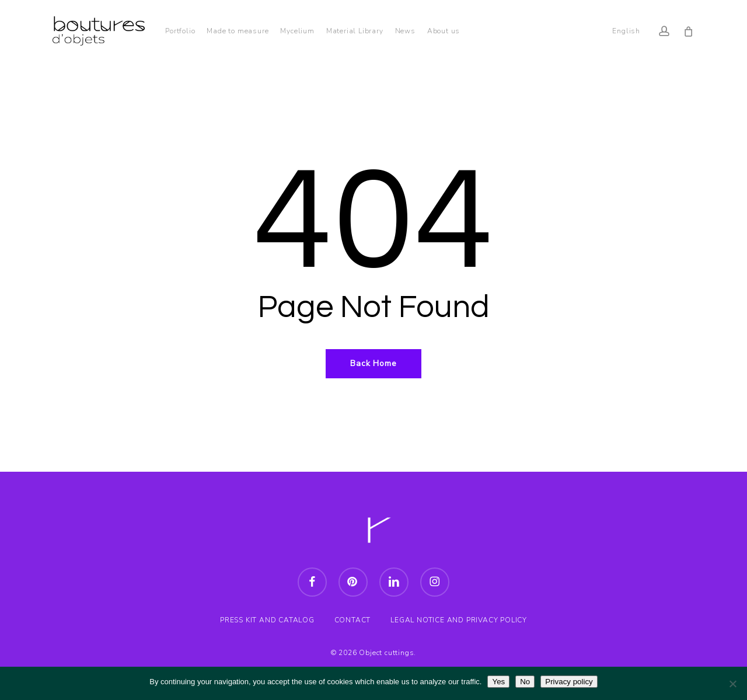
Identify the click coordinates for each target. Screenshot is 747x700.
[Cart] (688, 31)
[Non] (732, 684)
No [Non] (525, 682)
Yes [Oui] (498, 682)
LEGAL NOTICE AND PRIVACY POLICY (459, 620)
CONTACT (353, 620)
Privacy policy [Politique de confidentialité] (569, 682)
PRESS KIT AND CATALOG (267, 620)
